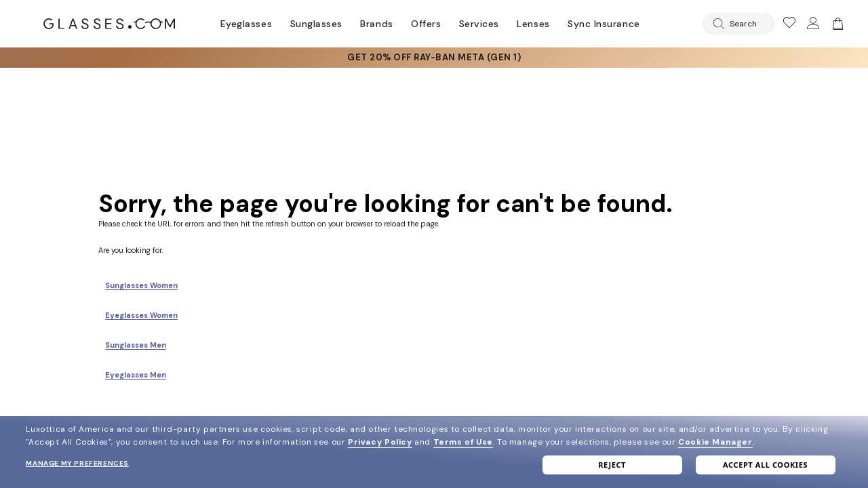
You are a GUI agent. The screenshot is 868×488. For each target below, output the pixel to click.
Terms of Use (463, 442)
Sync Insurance (604, 24)
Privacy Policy (380, 442)
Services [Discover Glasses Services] (479, 24)
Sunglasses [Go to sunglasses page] (316, 24)
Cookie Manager (715, 442)
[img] (836, 24)
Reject (612, 465)
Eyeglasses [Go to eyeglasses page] (246, 24)
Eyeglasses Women (141, 315)
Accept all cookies (765, 465)
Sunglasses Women (141, 285)
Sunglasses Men (136, 345)
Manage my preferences (77, 463)
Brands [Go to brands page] (376, 24)
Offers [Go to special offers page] (426, 24)
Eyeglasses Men (136, 375)
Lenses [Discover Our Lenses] (533, 24)
